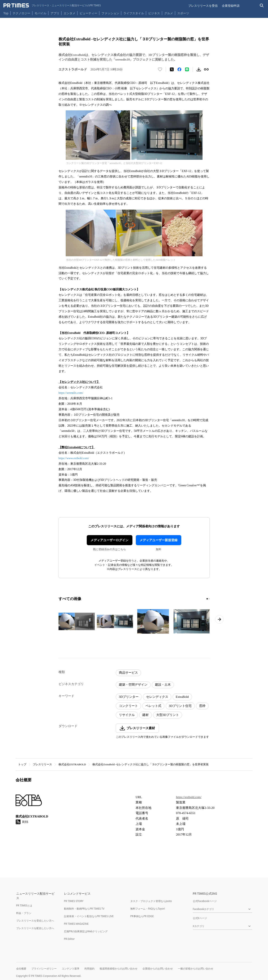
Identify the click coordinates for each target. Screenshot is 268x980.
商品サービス (128, 673)
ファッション (110, 13)
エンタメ (69, 13)
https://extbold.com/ (189, 797)
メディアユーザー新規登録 (159, 540)
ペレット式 (153, 706)
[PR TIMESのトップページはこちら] (52, 5)
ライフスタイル (134, 13)
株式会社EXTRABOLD (72, 764)
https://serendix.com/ (71, 393)
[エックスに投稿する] (172, 69)
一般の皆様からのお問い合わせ (196, 969)
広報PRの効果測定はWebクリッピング (86, 931)
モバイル (40, 13)
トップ (22, 764)
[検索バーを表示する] (262, 6)
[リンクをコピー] (206, 69)
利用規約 (89, 969)
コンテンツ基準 (71, 969)
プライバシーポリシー (44, 969)
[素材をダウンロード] (199, 69)
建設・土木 (163, 685)
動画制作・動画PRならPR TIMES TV (84, 909)
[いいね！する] (160, 69)
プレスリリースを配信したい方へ (35, 928)
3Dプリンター (129, 697)
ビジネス (154, 13)
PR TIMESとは (24, 905)
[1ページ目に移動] (207, 599)
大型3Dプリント (168, 715)
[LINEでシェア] (187, 69)
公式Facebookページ (205, 901)
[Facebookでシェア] (179, 69)
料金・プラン (24, 913)
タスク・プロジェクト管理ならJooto (151, 901)
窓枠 (202, 706)
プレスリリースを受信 (203, 6)
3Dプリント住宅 (180, 706)
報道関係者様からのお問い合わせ (119, 969)
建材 (145, 715)
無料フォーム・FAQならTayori (148, 909)
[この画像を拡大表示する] (77, 622)
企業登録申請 (231, 6)
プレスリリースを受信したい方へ (35, 921)
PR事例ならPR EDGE (142, 916)
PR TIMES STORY (74, 901)
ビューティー (88, 13)
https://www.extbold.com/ (74, 458)
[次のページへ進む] (219, 619)
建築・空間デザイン (133, 685)
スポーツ (183, 13)
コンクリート (128, 706)
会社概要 (21, 969)
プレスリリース (42, 764)
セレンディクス (157, 697)
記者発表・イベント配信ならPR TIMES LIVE (89, 916)
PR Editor (69, 939)
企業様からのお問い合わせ (158, 969)
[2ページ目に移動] (209, 599)
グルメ (169, 13)
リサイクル (127, 715)
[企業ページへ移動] (29, 802)
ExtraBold (182, 697)
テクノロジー (21, 13)
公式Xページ (200, 918)
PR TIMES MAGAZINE (76, 924)
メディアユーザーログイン (109, 540)
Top (6, 13)
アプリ (55, 13)
